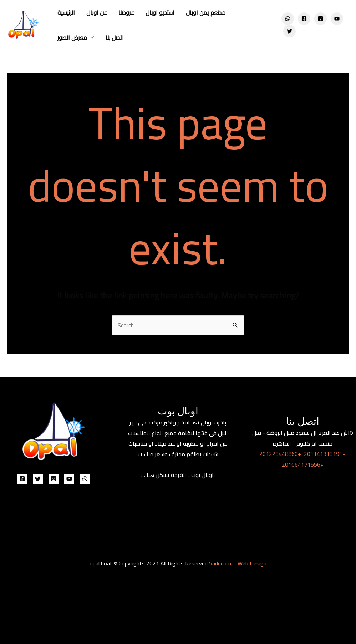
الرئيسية (66, 12)
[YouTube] (337, 19)
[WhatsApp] (288, 19)
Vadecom (220, 563)
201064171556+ (303, 464)
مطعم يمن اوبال (206, 12)
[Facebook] (304, 19)
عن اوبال (97, 12)
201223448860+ (280, 454)
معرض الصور (72, 37)
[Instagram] (321, 19)
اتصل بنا (115, 37)
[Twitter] (289, 31)
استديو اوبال (160, 12)
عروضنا (126, 12)
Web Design (252, 563)
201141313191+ (325, 454)
